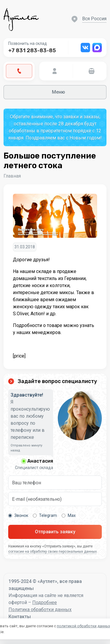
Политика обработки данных (40, 610)
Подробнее (45, 602)
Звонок (18, 515)
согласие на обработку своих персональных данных (53, 552)
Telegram (45, 515)
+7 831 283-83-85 (32, 50)
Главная (12, 176)
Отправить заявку (55, 532)
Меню (55, 92)
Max (69, 515)
